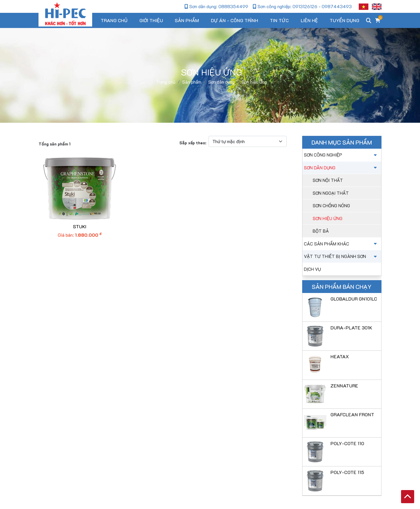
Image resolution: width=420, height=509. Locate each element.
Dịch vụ (312, 269)
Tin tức (279, 20)
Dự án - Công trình (235, 20)
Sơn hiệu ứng (328, 218)
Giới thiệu (151, 20)
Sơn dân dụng (341, 168)
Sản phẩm (187, 20)
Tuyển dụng (344, 20)
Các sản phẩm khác (341, 244)
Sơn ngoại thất (331, 193)
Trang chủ (114, 20)
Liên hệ (309, 20)
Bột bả (321, 231)
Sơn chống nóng (331, 206)
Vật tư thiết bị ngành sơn (341, 256)
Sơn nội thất (328, 180)
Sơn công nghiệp (341, 155)
